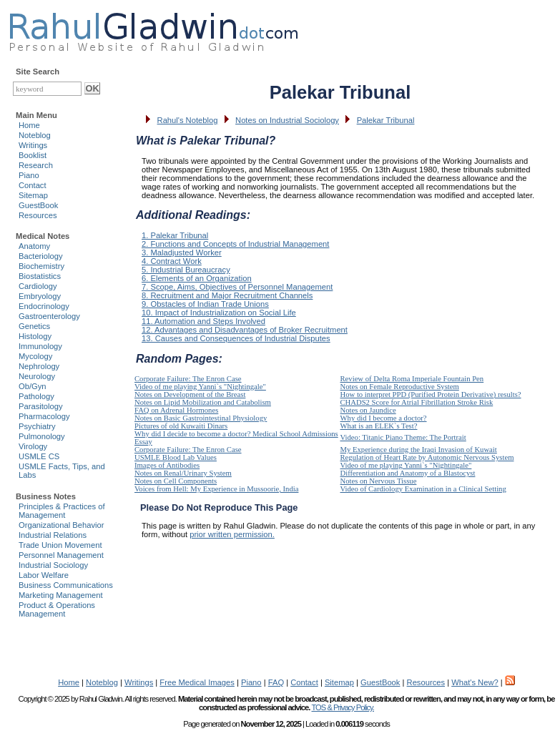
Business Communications (66, 585)
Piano (29, 175)
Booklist (33, 155)
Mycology (35, 356)
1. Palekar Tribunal (175, 235)
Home (29, 125)
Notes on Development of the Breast (190, 394)
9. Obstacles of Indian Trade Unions (205, 304)
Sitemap (33, 195)
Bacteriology (41, 256)
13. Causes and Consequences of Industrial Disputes (236, 338)
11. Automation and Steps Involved (203, 321)
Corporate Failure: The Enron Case (188, 379)
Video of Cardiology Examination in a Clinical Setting (423, 489)
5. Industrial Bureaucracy (186, 270)
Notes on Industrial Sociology (287, 120)
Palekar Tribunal (386, 120)
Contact (33, 185)
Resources (38, 215)
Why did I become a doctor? (384, 418)
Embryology (40, 296)
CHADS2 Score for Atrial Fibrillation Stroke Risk (417, 402)
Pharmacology (44, 416)
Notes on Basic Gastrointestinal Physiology (201, 418)
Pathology (36, 396)
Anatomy (34, 246)
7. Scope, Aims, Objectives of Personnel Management (237, 287)
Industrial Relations (53, 535)
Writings (33, 145)
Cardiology (38, 286)
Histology (35, 336)
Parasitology (41, 406)
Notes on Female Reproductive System (400, 387)
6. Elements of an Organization (197, 278)
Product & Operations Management (57, 609)
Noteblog (35, 135)
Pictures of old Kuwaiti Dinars (181, 426)
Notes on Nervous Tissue (379, 481)
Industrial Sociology (53, 565)
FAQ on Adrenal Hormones (176, 410)
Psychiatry (37, 426)
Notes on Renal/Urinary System (183, 473)
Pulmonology (42, 436)
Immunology (40, 346)
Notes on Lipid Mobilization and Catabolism (203, 402)
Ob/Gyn (33, 386)
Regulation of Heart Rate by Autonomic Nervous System (427, 457)
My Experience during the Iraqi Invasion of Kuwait (419, 450)
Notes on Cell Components (176, 481)
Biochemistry (41, 266)
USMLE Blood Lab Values (176, 457)
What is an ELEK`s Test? (379, 426)
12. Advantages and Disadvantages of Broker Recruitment (245, 330)
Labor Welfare (44, 575)
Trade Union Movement (60, 545)
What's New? (475, 682)
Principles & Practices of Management (62, 511)
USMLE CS (39, 456)
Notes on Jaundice (368, 410)
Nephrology (39, 366)
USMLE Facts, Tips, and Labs (62, 471)
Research (36, 165)
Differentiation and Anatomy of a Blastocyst (408, 473)
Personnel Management (61, 555)
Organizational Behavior (61, 525)
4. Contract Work (172, 261)
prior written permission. (232, 534)
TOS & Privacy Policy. (342, 707)
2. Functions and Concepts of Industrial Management (235, 244)
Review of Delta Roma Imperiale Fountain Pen (412, 379)
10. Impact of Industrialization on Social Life (219, 313)
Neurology (37, 376)
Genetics (34, 326)
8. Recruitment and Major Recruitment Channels (227, 295)
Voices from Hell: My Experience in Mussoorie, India (216, 489)
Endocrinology (44, 306)
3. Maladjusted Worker (182, 252)
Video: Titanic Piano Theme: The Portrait (403, 437)
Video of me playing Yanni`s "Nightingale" (200, 387)
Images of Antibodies (167, 465)
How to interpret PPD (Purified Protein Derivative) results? (431, 394)
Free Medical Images (197, 682)
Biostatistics (40, 276)
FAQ (276, 682)
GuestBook (38, 205)
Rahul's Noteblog (188, 120)
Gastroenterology (49, 316)
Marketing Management (61, 595)
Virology (33, 446)
